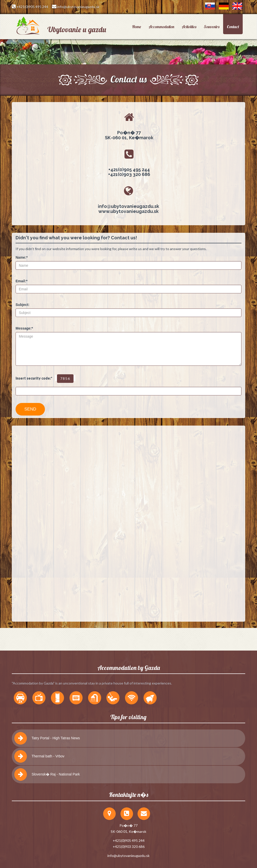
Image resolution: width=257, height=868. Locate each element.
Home (137, 27)
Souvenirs (212, 27)
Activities (189, 27)
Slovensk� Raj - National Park (47, 774)
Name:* (22, 257)
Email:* (21, 281)
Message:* (24, 328)
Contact (233, 27)
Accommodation (161, 27)
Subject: (22, 305)
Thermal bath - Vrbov (39, 756)
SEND (30, 409)
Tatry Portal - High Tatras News (47, 738)
